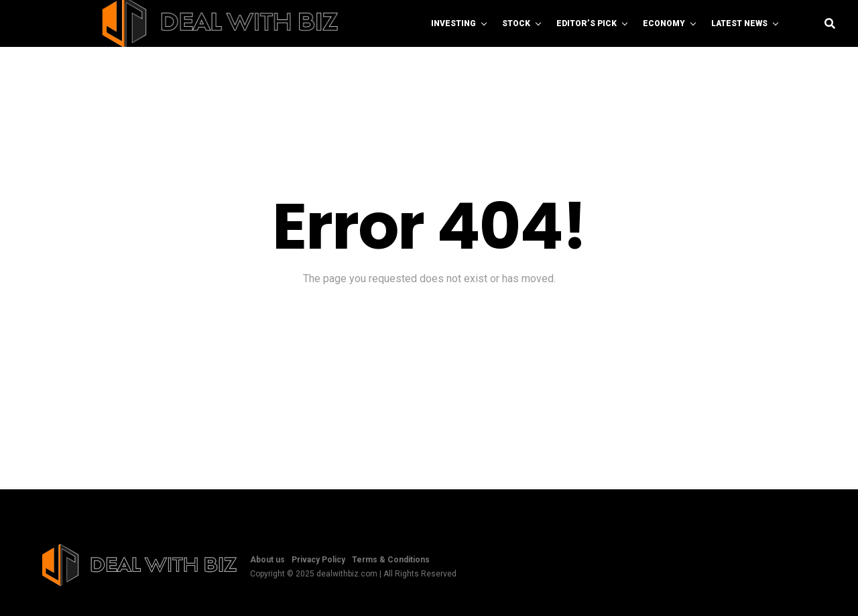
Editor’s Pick (587, 23)
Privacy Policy (318, 560)
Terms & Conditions (391, 560)
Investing (453, 23)
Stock (516, 23)
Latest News (739, 23)
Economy (664, 23)
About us (267, 560)
